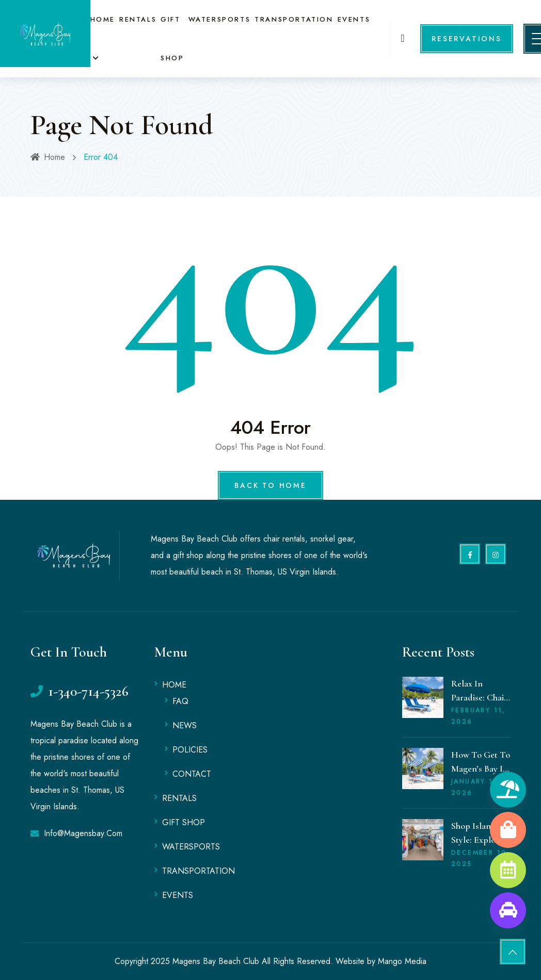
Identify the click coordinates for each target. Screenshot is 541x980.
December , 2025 (481, 858)
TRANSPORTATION (292, 19)
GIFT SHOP (184, 822)
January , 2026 (476, 787)
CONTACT (192, 774)
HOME (103, 19)
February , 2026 (479, 716)
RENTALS (138, 19)
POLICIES (190, 750)
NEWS (185, 725)
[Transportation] (508, 910)
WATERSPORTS (218, 19)
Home (48, 157)
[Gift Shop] (508, 830)
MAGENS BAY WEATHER (332, 681)
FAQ (180, 701)
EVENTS (352, 19)
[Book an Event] (508, 870)
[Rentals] (508, 790)
